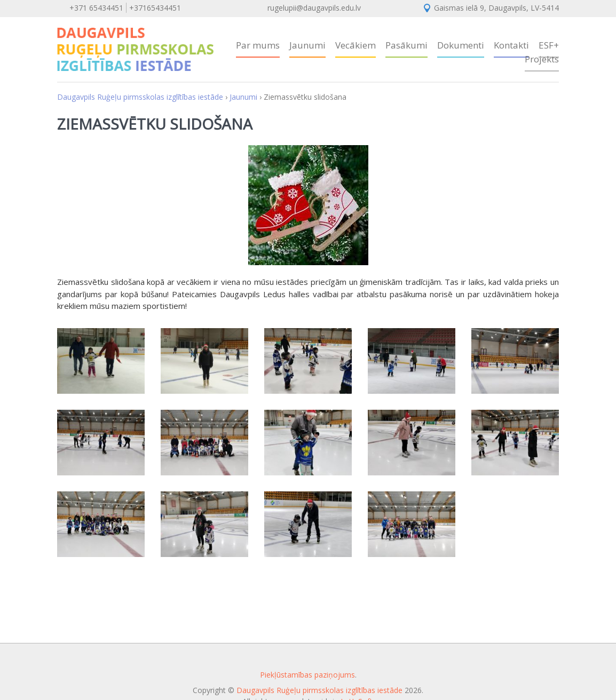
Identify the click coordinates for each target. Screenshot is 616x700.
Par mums (258, 45)
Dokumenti (461, 45)
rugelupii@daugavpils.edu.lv (314, 8)
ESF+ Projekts (542, 52)
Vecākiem (356, 45)
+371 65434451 (96, 8)
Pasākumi (406, 45)
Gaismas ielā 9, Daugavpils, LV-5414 (496, 8)
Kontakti (511, 45)
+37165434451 (155, 8)
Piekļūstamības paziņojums (307, 675)
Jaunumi (307, 45)
